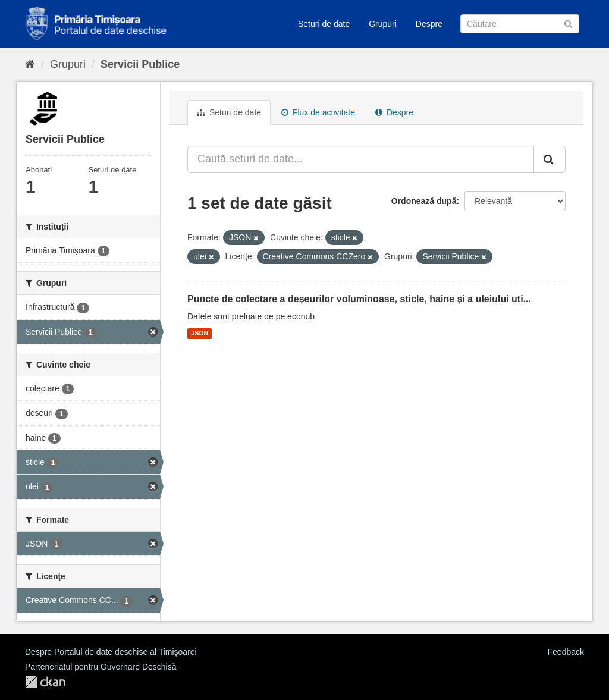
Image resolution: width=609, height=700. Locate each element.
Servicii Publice (140, 64)
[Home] (30, 64)
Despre (429, 24)
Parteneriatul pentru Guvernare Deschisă (101, 667)
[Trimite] (568, 23)
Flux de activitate (318, 112)
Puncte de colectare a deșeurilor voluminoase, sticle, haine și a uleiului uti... (359, 299)
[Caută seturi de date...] (361, 159)
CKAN (45, 682)
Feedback (566, 652)
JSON (200, 334)
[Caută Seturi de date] (520, 24)
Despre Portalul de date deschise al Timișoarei (111, 652)
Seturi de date (324, 24)
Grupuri (383, 24)
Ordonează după (424, 201)
